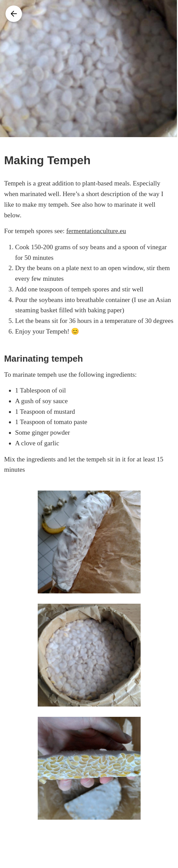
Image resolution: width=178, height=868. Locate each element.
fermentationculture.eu (96, 231)
